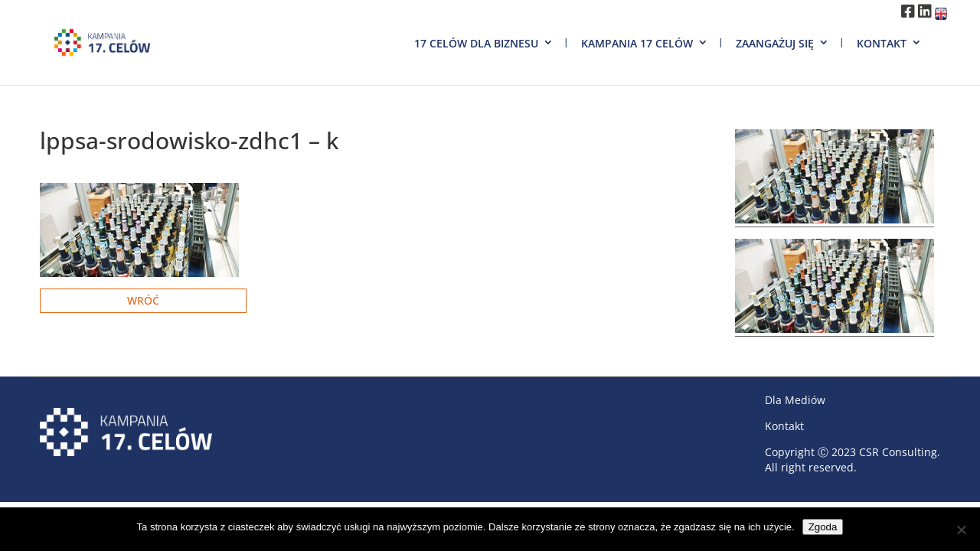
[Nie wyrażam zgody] (961, 530)
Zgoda (823, 527)
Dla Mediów (795, 400)
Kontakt (882, 43)
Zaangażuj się (775, 43)
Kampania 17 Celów (637, 43)
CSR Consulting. (900, 452)
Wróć (143, 300)
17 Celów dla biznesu (476, 43)
